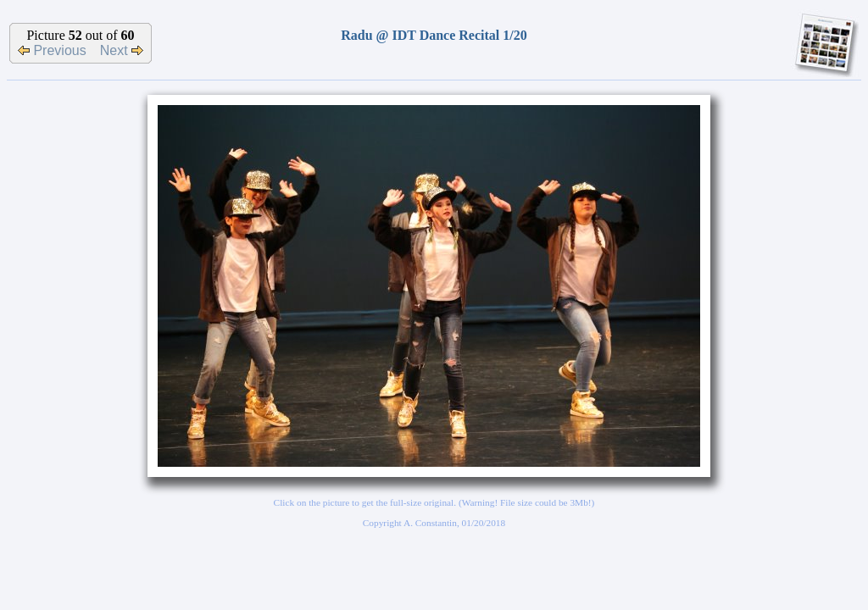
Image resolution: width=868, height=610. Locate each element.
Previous (52, 50)
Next (122, 50)
